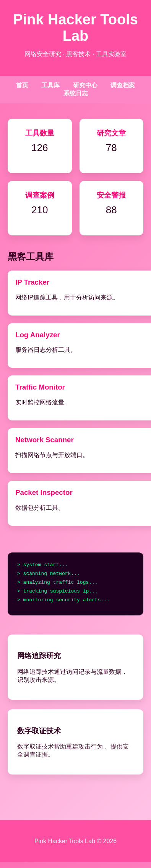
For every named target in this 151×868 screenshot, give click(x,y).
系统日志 (76, 93)
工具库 (50, 85)
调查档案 (123, 85)
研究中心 (85, 85)
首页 (22, 85)
